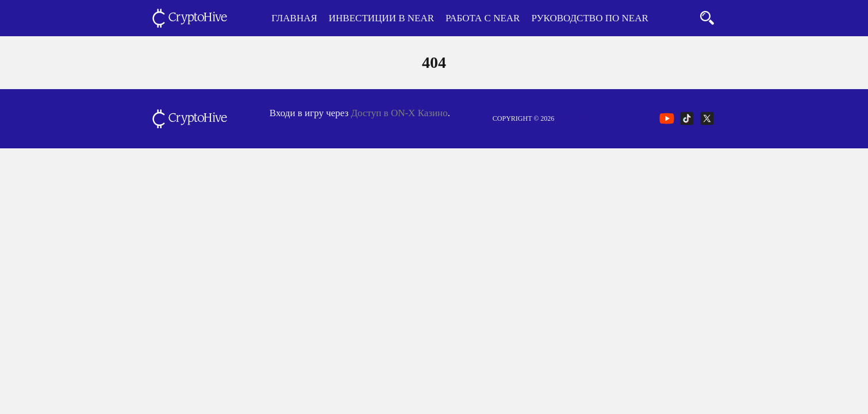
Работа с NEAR (483, 18)
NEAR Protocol (584, 118)
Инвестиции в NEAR (381, 18)
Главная (294, 18)
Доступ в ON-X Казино (400, 113)
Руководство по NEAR (589, 18)
